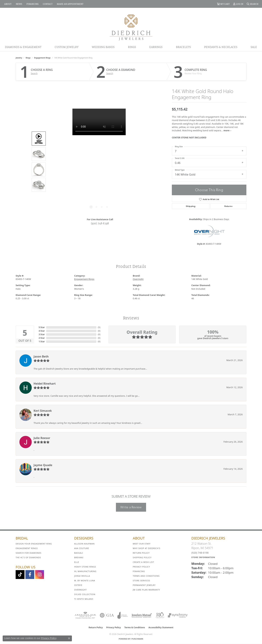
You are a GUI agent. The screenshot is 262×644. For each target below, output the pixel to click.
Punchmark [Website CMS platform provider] (137, 639)
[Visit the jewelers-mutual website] (142, 615)
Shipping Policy (142, 557)
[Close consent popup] (69, 638)
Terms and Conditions (146, 576)
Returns (228, 206)
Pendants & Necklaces (221, 47)
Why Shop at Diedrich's (147, 548)
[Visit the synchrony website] (178, 615)
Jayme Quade (43, 465)
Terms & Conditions (135, 627)
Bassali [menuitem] (79, 553)
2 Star (42, 338)
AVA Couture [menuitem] (82, 548)
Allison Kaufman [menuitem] (84, 544)
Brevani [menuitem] (79, 557)
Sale (254, 47)
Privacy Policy (141, 567)
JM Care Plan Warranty (146, 590)
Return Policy (141, 553)
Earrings (156, 47)
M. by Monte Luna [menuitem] (85, 580)
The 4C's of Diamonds (28, 557)
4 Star (42, 331)
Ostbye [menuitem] (78, 585)
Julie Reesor (42, 438)
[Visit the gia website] (107, 615)
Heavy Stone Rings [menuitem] (85, 567)
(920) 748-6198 (100, 223)
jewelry (19, 58)
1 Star (42, 341)
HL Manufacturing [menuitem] (85, 571)
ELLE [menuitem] (77, 562)
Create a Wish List (143, 562)
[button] (223, 4)
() (99, 327)
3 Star (42, 334)
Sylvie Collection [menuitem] (85, 594)
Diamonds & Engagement (23, 47)
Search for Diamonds (28, 553)
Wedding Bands (103, 47)
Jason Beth (41, 356)
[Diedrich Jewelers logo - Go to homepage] (131, 27)
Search (34, 74)
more (227, 130)
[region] (99, 162)
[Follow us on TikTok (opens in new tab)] (20, 575)
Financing (139, 571)
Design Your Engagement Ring (34, 544)
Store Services (141, 580)
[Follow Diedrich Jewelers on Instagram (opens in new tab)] (40, 575)
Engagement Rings (42, 58)
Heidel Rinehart (45, 384)
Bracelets (183, 47)
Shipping (191, 206)
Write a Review (131, 507)
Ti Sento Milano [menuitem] (84, 599)
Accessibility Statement (161, 627)
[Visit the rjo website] (160, 615)
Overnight (138, 279)
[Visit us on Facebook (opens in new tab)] (30, 575)
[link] (8, 4)
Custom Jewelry (67, 47)
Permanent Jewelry (144, 585)
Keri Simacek (43, 411)
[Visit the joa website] (123, 615)
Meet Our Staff (142, 544)
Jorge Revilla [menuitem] (82, 576)
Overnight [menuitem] (80, 590)
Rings (132, 47)
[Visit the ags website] (85, 615)
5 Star (42, 327)
